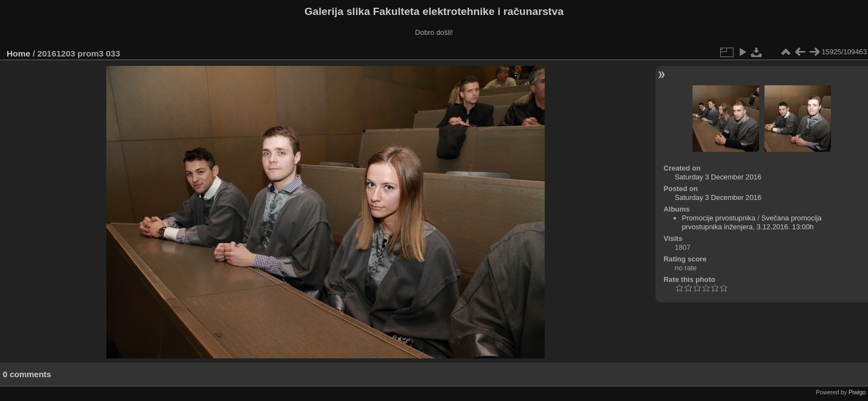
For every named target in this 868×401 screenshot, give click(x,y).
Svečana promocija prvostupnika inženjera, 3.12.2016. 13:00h (752, 222)
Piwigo (857, 392)
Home (19, 53)
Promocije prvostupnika (719, 218)
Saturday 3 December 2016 (718, 177)
